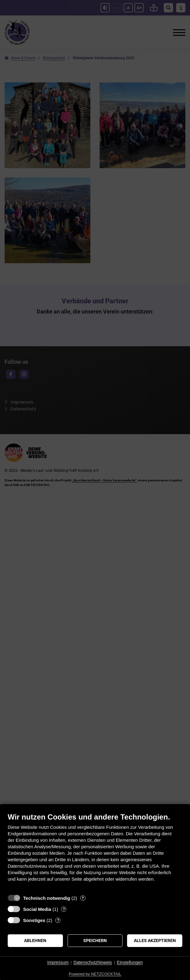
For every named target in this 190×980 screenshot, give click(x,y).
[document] (95, 852)
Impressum (58, 962)
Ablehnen (35, 941)
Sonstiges (34, 920)
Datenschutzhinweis (93, 962)
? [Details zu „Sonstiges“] (58, 920)
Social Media (37, 909)
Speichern (95, 941)
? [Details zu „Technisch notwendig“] (83, 898)
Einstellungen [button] (130, 962)
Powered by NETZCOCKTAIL (95, 974)
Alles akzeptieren (155, 941)
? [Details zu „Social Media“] (64, 909)
